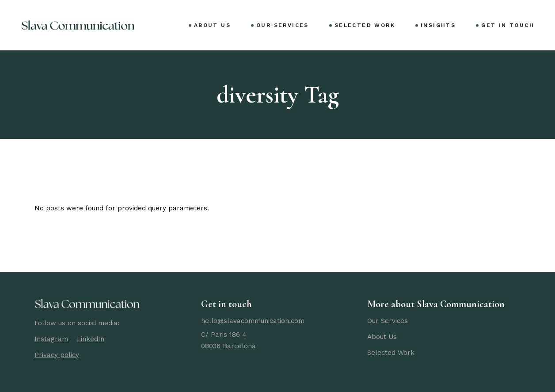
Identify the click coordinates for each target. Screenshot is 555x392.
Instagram (51, 339)
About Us (382, 337)
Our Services (388, 321)
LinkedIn (91, 339)
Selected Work (391, 353)
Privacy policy (57, 355)
